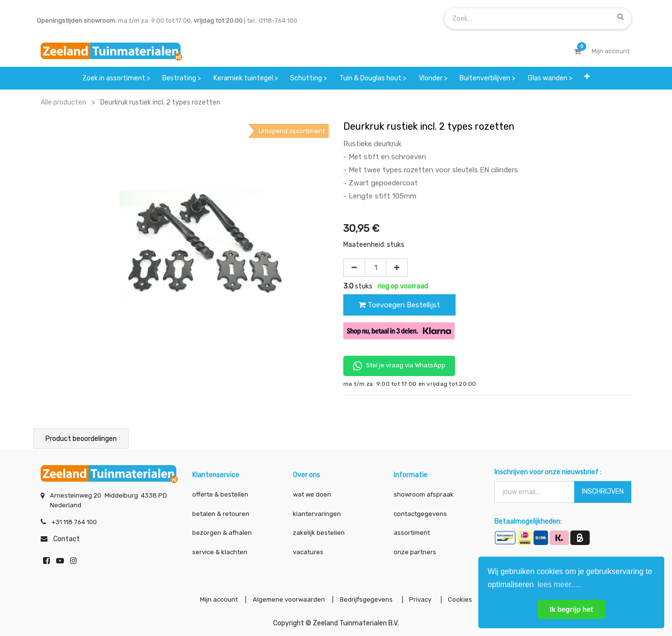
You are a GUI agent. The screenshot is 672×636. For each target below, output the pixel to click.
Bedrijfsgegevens (367, 599)
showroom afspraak (424, 493)
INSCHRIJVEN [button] (603, 491)
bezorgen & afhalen (222, 532)
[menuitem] (116, 78)
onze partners (415, 551)
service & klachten (220, 551)
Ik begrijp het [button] (571, 609)
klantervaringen (317, 513)
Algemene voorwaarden (287, 599)
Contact (67, 538)
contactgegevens (420, 513)
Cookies (463, 599)
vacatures (308, 551)
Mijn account (216, 599)
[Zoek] (620, 16)
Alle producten (63, 102)
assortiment (412, 532)
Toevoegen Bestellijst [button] (399, 305)
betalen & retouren (221, 513)
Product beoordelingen (81, 439)
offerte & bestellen (221, 493)
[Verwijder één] (354, 268)
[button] (588, 78)
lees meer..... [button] (560, 584)
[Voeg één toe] (397, 268)
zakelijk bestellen (319, 532)
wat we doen (312, 493)
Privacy (422, 599)
